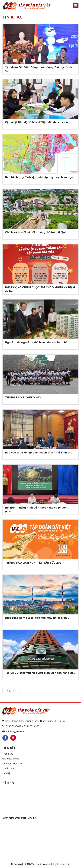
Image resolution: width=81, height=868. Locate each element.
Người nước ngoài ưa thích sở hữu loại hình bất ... (38, 342)
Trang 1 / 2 (10, 690)
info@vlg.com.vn (15, 731)
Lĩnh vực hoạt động (13, 763)
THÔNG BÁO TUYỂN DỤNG (23, 398)
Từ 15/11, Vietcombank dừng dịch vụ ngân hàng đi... (40, 673)
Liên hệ (6, 773)
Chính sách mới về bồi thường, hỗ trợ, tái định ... (37, 232)
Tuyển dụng (9, 768)
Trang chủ (8, 754)
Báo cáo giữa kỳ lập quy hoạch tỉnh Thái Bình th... (39, 453)
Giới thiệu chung (11, 759)
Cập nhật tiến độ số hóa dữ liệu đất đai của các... (38, 122)
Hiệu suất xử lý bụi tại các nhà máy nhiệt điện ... (37, 618)
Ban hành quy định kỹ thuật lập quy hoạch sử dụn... (40, 177)
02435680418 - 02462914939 (23, 726)
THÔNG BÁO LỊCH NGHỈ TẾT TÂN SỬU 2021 (34, 563)
